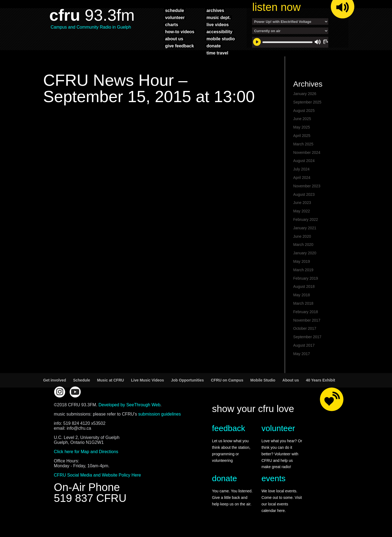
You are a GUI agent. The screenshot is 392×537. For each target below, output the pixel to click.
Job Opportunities (187, 380)
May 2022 (301, 211)
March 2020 (303, 245)
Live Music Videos (147, 380)
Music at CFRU (111, 380)
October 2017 (305, 328)
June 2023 (302, 203)
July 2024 (301, 169)
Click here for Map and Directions (86, 452)
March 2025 (303, 144)
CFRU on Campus (227, 380)
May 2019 (301, 261)
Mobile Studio (263, 380)
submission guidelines (160, 414)
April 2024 (302, 178)
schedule (174, 10)
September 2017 (307, 337)
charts (171, 25)
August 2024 (304, 161)
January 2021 (305, 228)
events (273, 478)
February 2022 (306, 219)
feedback (229, 428)
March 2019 (303, 270)
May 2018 (301, 295)
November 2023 (307, 186)
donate (213, 46)
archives (215, 10)
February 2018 (306, 312)
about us (174, 39)
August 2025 (304, 111)
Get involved (55, 380)
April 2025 (302, 136)
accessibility (219, 32)
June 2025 (302, 119)
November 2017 (307, 320)
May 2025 (301, 127)
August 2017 (304, 345)
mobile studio (220, 39)
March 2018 (303, 303)
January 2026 (305, 94)
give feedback (179, 46)
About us (291, 380)
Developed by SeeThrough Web (129, 405)
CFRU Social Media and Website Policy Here (97, 475)
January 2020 (305, 253)
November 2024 (307, 152)
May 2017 (301, 354)
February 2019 (306, 278)
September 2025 (307, 102)
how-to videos (180, 32)
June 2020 (302, 236)
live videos (218, 25)
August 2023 (304, 194)
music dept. (218, 17)
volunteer (175, 17)
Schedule (81, 380)
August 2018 (304, 286)
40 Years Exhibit (321, 380)
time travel (217, 53)
